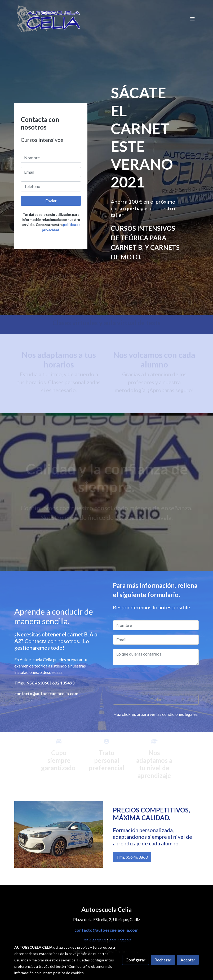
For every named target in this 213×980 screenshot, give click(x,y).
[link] (48, 18)
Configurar (136, 960)
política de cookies (68, 973)
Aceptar (188, 960)
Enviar (51, 201)
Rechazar (163, 960)
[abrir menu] (192, 19)
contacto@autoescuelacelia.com (106, 930)
